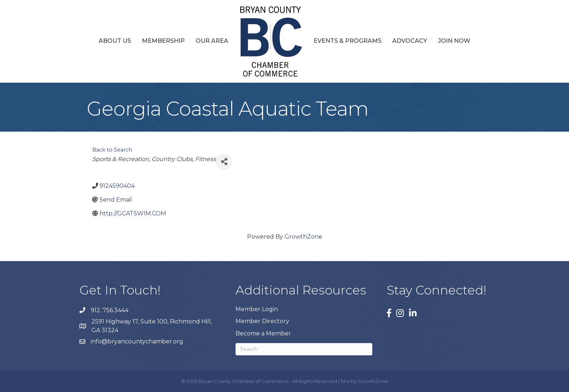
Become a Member (263, 333)
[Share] (224, 162)
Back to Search (112, 150)
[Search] (304, 349)
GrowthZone (303, 237)
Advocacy (410, 41)
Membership (163, 41)
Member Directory (262, 321)
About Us (115, 41)
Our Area (212, 41)
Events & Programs (347, 41)
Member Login (257, 309)
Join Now (454, 41)
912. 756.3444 (110, 310)
